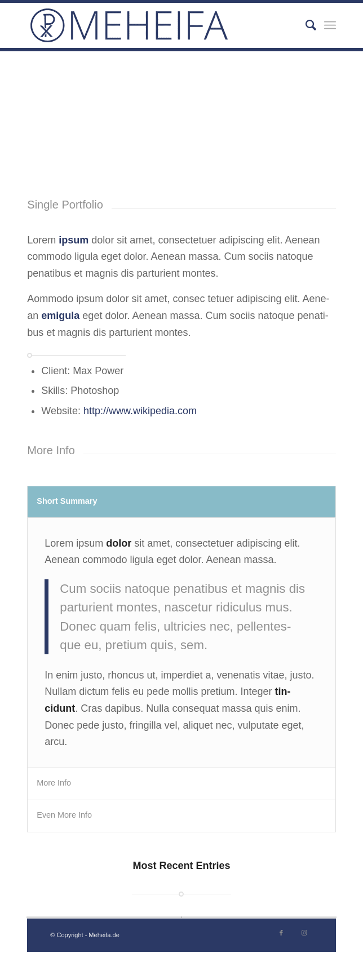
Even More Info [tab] (64, 815)
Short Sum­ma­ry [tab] (67, 501)
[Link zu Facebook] (281, 933)
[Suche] (305, 25)
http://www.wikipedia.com (140, 411)
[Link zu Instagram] (304, 933)
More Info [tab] (54, 783)
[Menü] (330, 25)
